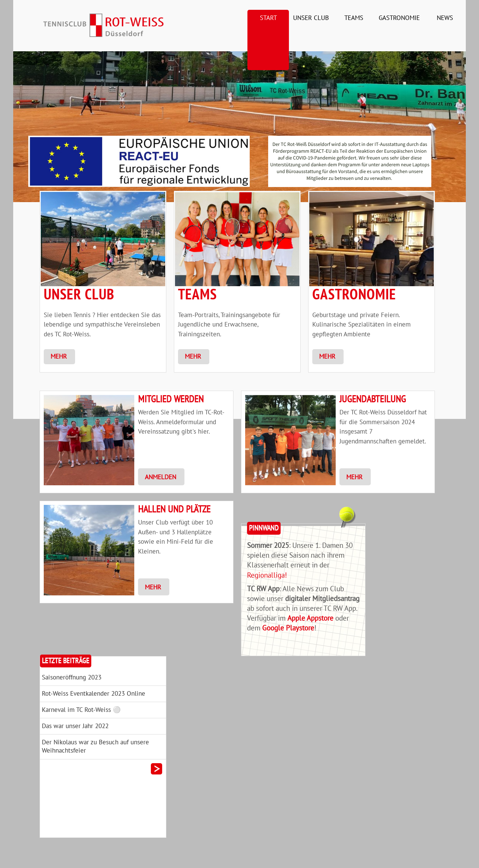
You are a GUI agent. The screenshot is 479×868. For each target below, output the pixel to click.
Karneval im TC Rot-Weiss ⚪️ (81, 710)
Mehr (59, 357)
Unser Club (311, 18)
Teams (354, 18)
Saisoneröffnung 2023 (72, 678)
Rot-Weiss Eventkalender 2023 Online (94, 694)
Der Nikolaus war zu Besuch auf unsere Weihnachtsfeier (95, 747)
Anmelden (160, 477)
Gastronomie (399, 18)
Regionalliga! (267, 575)
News (445, 18)
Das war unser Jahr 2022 (75, 726)
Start (268, 18)
